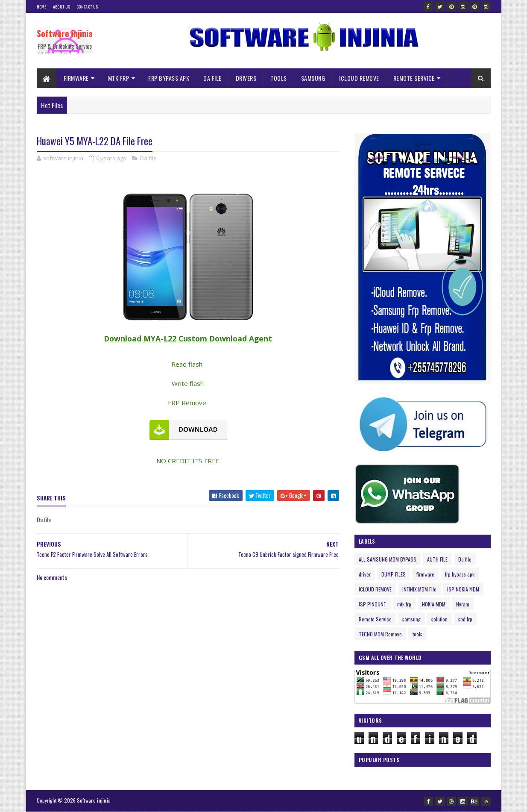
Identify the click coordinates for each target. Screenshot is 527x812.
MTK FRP (119, 78)
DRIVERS (246, 78)
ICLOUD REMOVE (359, 78)
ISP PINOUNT (373, 604)
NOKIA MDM (434, 604)
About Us (61, 7)
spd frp (465, 619)
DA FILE (212, 78)
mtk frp (404, 604)
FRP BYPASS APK (169, 78)
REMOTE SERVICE (414, 78)
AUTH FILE (437, 559)
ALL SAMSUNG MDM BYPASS (388, 559)
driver (365, 574)
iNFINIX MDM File (419, 589)
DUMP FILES (394, 574)
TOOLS (279, 78)
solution (439, 619)
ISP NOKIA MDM (463, 589)
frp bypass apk (460, 574)
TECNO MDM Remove (380, 634)
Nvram (463, 604)
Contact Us (87, 7)
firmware (425, 574)
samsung (411, 619)
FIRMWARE (76, 78)
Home (42, 7)
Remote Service (375, 619)
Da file (148, 158)
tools (417, 634)
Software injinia (65, 33)
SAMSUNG (313, 78)
